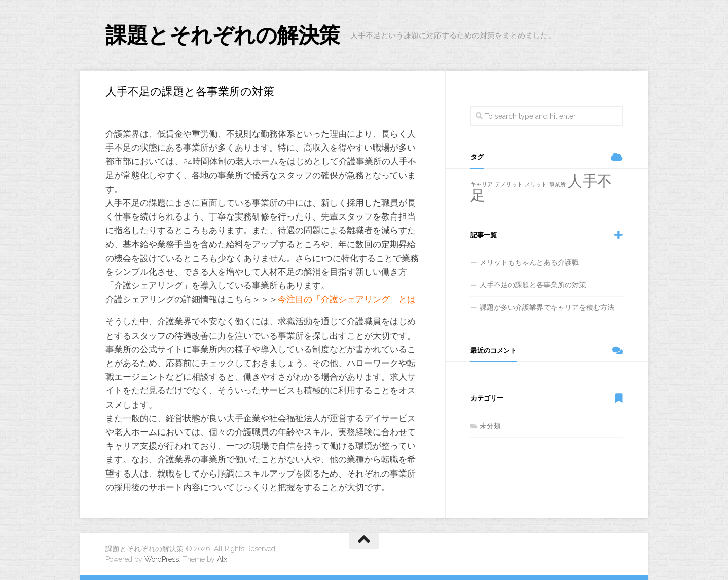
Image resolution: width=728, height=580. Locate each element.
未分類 (490, 426)
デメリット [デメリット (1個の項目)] (509, 184)
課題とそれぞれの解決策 (223, 35)
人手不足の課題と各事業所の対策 (533, 285)
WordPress (162, 559)
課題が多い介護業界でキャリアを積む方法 (547, 307)
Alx (222, 559)
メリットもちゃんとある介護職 (529, 262)
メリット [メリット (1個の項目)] (536, 184)
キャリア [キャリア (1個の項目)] (482, 184)
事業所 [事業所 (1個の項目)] (557, 184)
